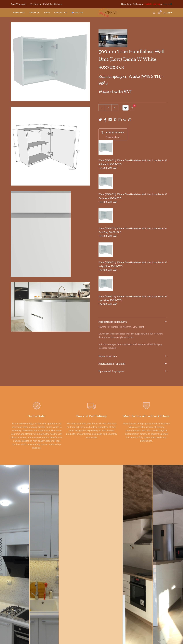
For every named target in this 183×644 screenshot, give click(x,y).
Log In (166, 4)
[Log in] (171, 4)
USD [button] (169, 14)
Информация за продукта (133, 322)
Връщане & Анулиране (133, 371)
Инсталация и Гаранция (133, 364)
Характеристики (133, 356)
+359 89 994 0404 (113, 133)
